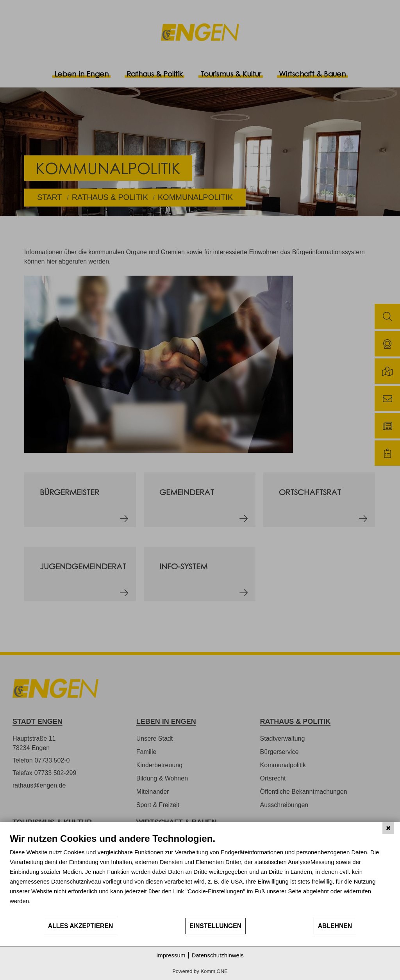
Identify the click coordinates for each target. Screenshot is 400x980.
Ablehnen (335, 926)
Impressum (171, 955)
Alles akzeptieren (81, 926)
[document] (200, 875)
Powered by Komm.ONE (200, 971)
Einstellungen (215, 926)
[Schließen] (388, 828)
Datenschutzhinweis (217, 955)
